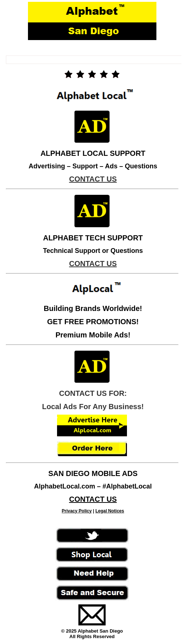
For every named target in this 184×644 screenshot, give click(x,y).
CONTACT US (93, 499)
